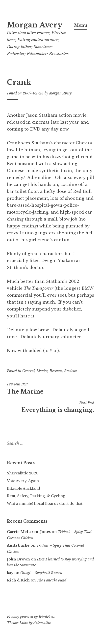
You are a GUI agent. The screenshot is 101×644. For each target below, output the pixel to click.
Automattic (42, 623)
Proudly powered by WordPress (31, 617)
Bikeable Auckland (24, 489)
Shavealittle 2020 (23, 473)
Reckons (56, 371)
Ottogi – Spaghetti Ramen (41, 573)
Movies (42, 371)
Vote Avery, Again (23, 481)
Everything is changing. (50, 407)
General (28, 371)
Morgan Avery (35, 25)
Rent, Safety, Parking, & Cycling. (37, 496)
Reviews (71, 371)
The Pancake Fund (51, 580)
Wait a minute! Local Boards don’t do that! (45, 504)
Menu (81, 25)
